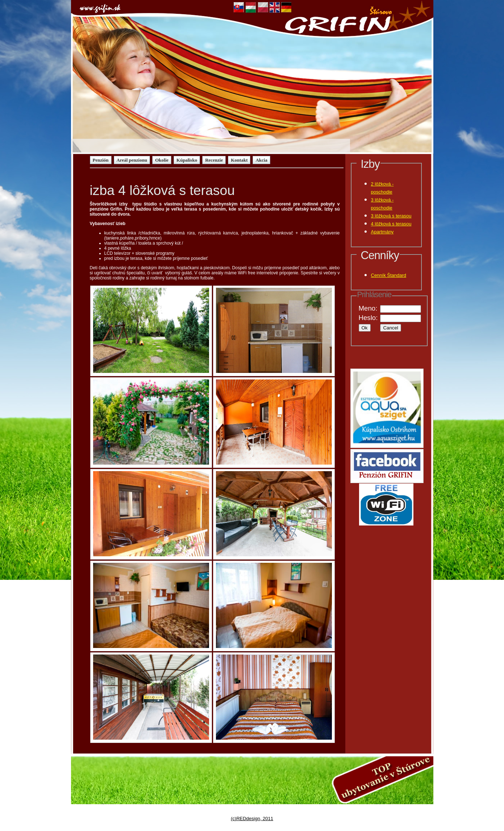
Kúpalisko (187, 160)
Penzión (101, 160)
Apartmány (382, 232)
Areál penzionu (132, 160)
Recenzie (214, 160)
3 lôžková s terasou (391, 216)
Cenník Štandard (389, 275)
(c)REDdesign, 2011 (252, 818)
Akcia (261, 160)
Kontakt (239, 160)
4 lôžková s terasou (391, 224)
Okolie (162, 160)
